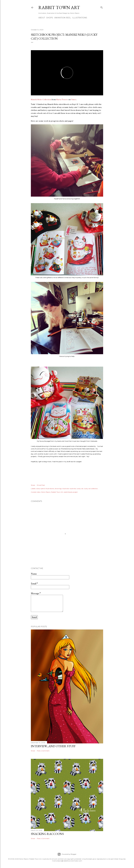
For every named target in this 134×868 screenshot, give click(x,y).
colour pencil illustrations (45, 489)
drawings (58, 489)
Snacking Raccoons (47, 834)
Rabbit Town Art (59, 7)
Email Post (41, 485)
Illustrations (80, 18)
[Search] (102, 7)
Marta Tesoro (62, 99)
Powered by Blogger (67, 854)
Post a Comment (43, 751)
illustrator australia (69, 489)
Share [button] (33, 485)
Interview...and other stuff (53, 746)
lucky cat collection (91, 489)
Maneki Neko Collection (41, 99)
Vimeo (74, 99)
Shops (50, 18)
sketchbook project (71, 492)
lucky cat (80, 489)
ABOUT (42, 18)
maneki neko (36, 492)
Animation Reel (63, 18)
